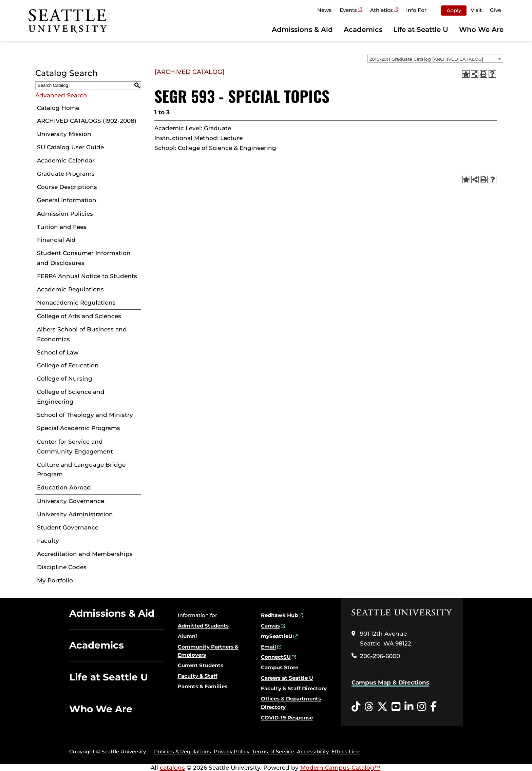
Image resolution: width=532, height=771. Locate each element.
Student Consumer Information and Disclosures (84, 258)
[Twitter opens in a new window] (382, 707)
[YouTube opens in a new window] (396, 707)
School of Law (58, 352)
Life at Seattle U (421, 30)
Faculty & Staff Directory (294, 688)
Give (496, 10)
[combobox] (435, 59)
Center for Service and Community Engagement (75, 447)
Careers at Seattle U (287, 678)
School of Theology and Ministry (85, 415)
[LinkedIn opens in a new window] (409, 707)
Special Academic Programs (79, 428)
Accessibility (313, 751)
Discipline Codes (62, 567)
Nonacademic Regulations (76, 303)
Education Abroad (64, 487)
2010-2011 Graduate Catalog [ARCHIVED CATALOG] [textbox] (426, 59)
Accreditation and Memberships (85, 554)
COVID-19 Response (287, 718)
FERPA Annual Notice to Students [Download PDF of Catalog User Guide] (87, 276)
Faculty (48, 541)
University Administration (75, 514)
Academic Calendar (66, 160)
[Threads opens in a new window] (369, 707)
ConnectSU (276, 657)
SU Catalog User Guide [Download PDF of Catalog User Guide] (70, 147)
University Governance (71, 501)
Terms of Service (273, 751)
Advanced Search (61, 95)
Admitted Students (203, 626)
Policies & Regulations (183, 751)
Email (269, 647)
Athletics (382, 10)
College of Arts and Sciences (79, 316)
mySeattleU (277, 636)
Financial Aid (56, 240)
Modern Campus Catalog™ (340, 768)
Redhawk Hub (279, 615)
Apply (454, 10)
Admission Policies (65, 214)
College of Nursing (65, 379)
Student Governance (68, 527)
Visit (476, 10)
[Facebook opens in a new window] (433, 707)
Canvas (270, 626)
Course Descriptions (67, 187)
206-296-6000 (380, 656)
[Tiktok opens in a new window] (356, 707)
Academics (363, 30)
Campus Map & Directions (390, 682)
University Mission (64, 134)
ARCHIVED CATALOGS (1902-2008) (87, 121)
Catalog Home (58, 108)
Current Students (201, 665)
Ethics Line (346, 751)
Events (348, 10)
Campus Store (280, 667)
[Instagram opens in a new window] (422, 707)
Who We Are (481, 30)
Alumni (187, 636)
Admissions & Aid (302, 30)
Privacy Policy (232, 751)
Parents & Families (203, 686)
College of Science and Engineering (71, 397)
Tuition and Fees (62, 227)
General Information (67, 200)
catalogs (172, 768)
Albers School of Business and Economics (82, 334)
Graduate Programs (66, 174)
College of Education (68, 365)
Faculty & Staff (198, 676)
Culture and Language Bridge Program (81, 470)
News (324, 10)
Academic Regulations (70, 289)
